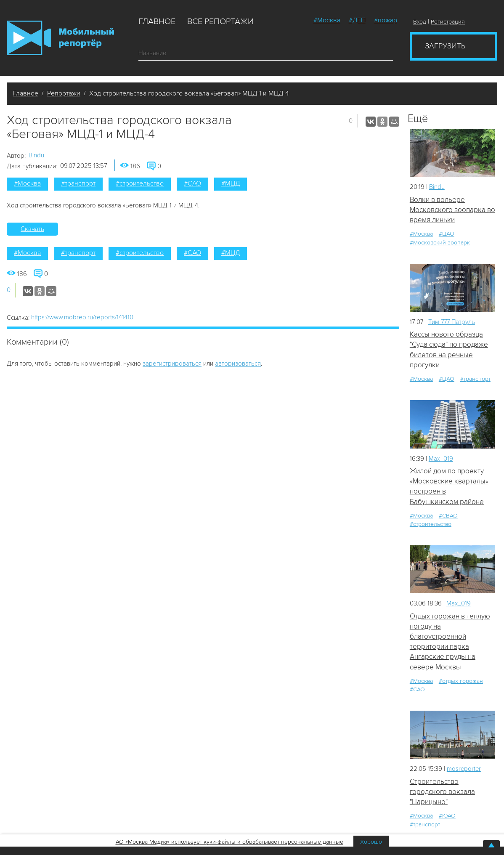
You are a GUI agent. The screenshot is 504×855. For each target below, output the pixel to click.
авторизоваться (238, 364)
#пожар (386, 20)
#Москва (327, 20)
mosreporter (464, 770)
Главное (157, 21)
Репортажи (64, 93)
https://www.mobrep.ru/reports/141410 (82, 317)
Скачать (32, 229)
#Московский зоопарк (440, 243)
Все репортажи (220, 21)
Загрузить (445, 46)
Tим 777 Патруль (452, 322)
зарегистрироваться (172, 364)
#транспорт (78, 183)
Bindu (36, 155)
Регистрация (448, 22)
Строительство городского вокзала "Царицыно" (442, 792)
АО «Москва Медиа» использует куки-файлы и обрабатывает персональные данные (229, 842)
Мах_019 (441, 459)
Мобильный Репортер (60, 38)
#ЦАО (447, 234)
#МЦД (231, 183)
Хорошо (371, 842)
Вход (420, 22)
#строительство (140, 183)
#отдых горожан (461, 681)
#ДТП (357, 20)
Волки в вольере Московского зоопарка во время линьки (452, 210)
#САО (192, 183)
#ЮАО (447, 816)
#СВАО (448, 516)
